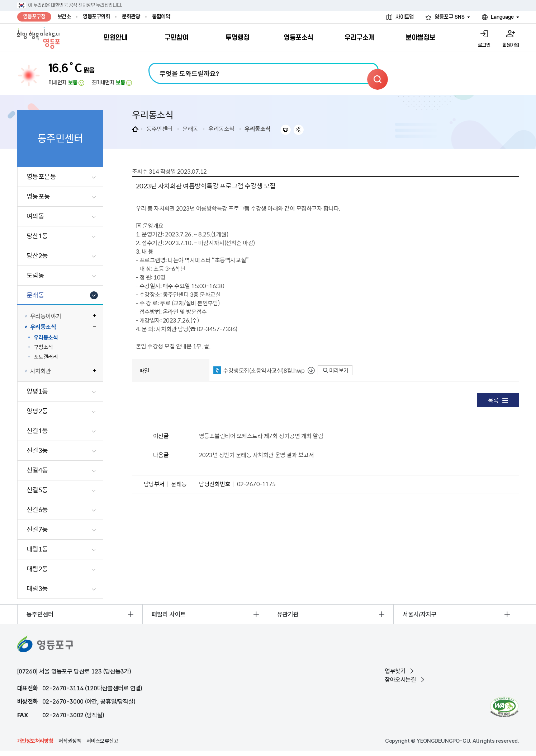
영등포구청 (34, 17)
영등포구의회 (96, 17)
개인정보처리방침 (35, 741)
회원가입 (511, 45)
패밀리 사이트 (169, 614)
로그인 (484, 45)
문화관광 (131, 17)
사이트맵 (404, 17)
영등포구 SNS (450, 17)
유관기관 (288, 614)
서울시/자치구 (420, 614)
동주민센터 (159, 128)
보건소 (64, 17)
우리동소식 (221, 128)
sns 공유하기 (299, 130)
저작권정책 (70, 741)
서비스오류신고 (102, 741)
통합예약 (161, 17)
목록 (498, 400)
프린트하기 (286, 130)
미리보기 (336, 370)
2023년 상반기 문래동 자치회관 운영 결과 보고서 (257, 455)
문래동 (190, 128)
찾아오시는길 (400, 680)
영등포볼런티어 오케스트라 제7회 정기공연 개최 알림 (261, 436)
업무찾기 (395, 671)
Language (502, 17)
